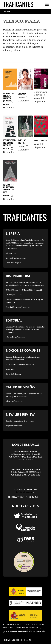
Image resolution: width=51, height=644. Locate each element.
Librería (13, 234)
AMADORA (22, 94)
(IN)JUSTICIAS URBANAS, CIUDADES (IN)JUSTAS (9, 97)
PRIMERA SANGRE (40, 141)
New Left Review (20, 415)
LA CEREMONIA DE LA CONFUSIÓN (40, 93)
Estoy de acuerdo (11, 640)
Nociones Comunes (23, 351)
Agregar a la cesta (12, 103)
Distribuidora (18, 276)
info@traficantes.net (26, 492)
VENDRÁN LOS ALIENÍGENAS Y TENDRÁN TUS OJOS (9, 188)
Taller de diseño (20, 388)
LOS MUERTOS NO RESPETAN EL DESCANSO (10, 143)
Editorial (14, 321)
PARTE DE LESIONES (22, 141)
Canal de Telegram (14, 263)
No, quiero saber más (35, 631)
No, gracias (26, 640)
